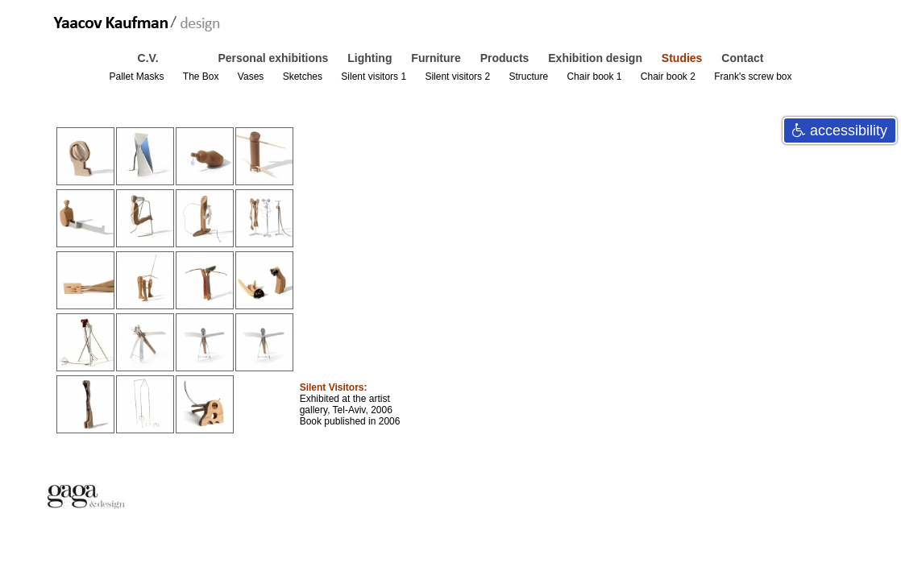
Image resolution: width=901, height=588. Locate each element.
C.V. (150, 58)
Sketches (304, 77)
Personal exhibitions (274, 58)
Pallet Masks (137, 77)
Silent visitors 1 (375, 77)
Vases (252, 77)
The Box (202, 77)
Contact (742, 58)
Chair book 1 (595, 77)
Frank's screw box (753, 77)
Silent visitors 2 (459, 77)
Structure (529, 77)
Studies (683, 58)
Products (507, 58)
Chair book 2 (669, 77)
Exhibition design (597, 58)
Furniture (437, 58)
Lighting (371, 58)
